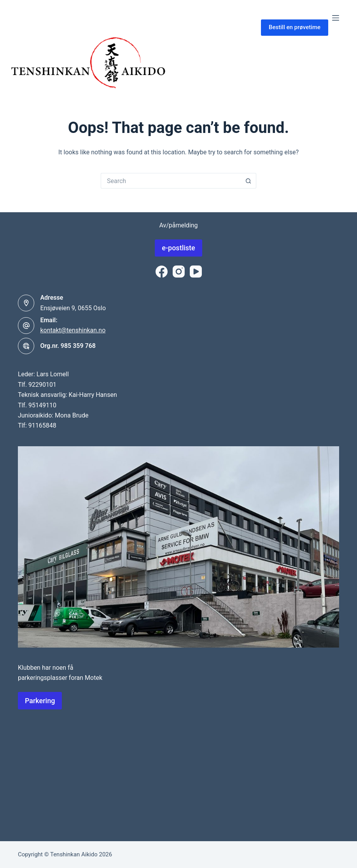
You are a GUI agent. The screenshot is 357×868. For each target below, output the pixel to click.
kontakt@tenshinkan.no (73, 330)
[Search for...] (171, 181)
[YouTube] (196, 272)
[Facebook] (162, 272)
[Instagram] (179, 272)
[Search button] (248, 181)
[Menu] (336, 18)
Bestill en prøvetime (295, 27)
